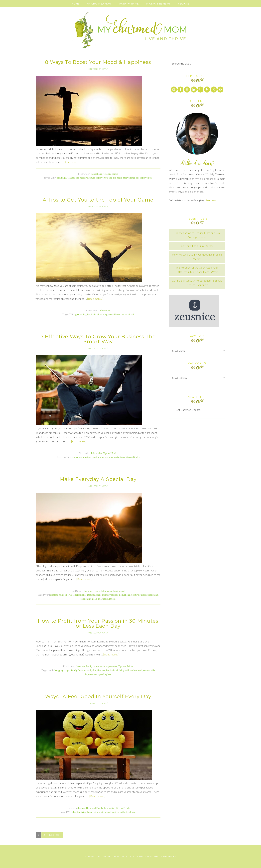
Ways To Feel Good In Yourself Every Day (98, 696)
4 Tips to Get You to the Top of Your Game (98, 200)
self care (132, 812)
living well (124, 670)
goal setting (81, 314)
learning (104, 314)
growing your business (102, 457)
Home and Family (92, 591)
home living (93, 812)
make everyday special (107, 595)
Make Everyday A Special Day (98, 479)
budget (67, 670)
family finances (78, 670)
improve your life (104, 178)
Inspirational (97, 174)
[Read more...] (71, 162)
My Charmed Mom (130, 32)
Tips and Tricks (111, 174)
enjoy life (69, 595)
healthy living (80, 812)
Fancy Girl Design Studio (161, 856)
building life (63, 178)
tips (100, 599)
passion (146, 670)
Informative (104, 311)
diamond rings (57, 595)
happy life (74, 178)
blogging (59, 670)
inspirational (93, 314)
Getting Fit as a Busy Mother (197, 246)
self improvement (144, 178)
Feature (82, 808)
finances (101, 670)
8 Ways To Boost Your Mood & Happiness (98, 62)
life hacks (118, 178)
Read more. (211, 200)
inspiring (91, 595)
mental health (115, 314)
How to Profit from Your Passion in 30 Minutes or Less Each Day (98, 623)
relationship (153, 595)
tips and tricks (133, 457)
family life (91, 670)
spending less (105, 674)
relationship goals (89, 599)
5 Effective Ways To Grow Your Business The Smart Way (98, 339)
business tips (85, 457)
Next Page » (55, 835)
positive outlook (139, 595)
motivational (129, 178)
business (74, 457)
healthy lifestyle (87, 178)
